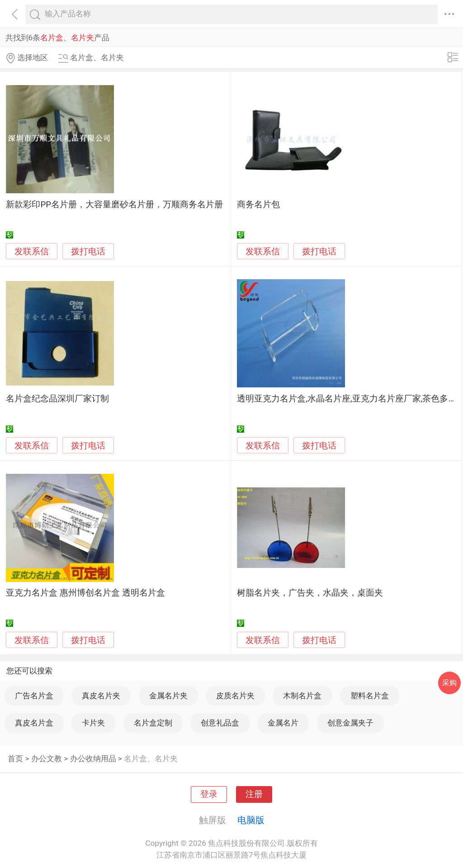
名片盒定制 (153, 723)
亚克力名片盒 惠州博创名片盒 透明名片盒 (85, 593)
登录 (209, 794)
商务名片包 (258, 205)
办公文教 (47, 758)
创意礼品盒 (220, 723)
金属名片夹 (168, 696)
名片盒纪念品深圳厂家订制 (57, 399)
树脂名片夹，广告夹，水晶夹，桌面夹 (310, 593)
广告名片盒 (34, 696)
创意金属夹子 (350, 723)
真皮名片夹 (101, 696)
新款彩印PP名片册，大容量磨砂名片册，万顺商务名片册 (114, 205)
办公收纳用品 (93, 758)
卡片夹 (93, 723)
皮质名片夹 (235, 696)
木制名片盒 (302, 696)
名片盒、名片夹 (151, 758)
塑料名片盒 (370, 696)
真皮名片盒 (34, 723)
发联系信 (32, 252)
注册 (254, 794)
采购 (449, 683)
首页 (15, 758)
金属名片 (283, 723)
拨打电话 (88, 251)
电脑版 (251, 820)
